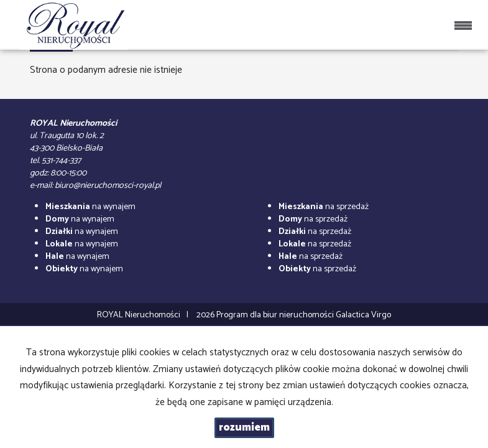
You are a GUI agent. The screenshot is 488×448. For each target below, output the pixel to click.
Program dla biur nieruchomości (276, 315)
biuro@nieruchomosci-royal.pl (108, 186)
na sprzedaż (324, 207)
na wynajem (90, 207)
